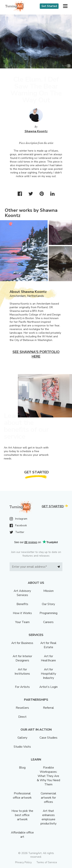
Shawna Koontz (36, 131)
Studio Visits (22, 747)
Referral (48, 708)
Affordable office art (22, 835)
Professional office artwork (22, 796)
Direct (22, 717)
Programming (48, 613)
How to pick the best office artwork (22, 815)
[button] (65, 6)
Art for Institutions (22, 672)
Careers (48, 622)
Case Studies (48, 738)
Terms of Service (47, 862)
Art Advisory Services (22, 593)
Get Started (49, 6)
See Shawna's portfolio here (36, 354)
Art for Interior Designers (22, 658)
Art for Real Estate (48, 645)
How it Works (22, 613)
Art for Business (22, 643)
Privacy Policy (23, 862)
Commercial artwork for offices (48, 798)
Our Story (48, 604)
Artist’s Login (48, 687)
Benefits (22, 604)
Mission (48, 591)
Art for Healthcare (48, 658)
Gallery (22, 738)
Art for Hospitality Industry (48, 674)
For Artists (22, 687)
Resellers (22, 708)
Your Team (22, 622)
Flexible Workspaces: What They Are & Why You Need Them (48, 776)
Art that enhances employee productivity (48, 817)
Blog (22, 768)
